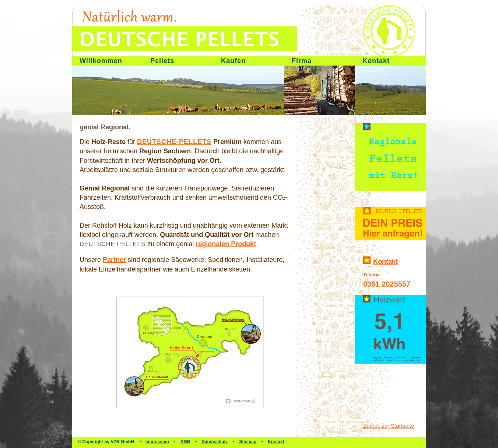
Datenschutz (215, 442)
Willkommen (101, 61)
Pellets (162, 61)
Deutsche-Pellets (174, 142)
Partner (114, 260)
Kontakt (376, 61)
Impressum (157, 442)
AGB (185, 442)
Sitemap (248, 442)
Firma (302, 61)
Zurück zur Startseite (389, 426)
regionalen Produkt (226, 244)
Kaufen (233, 61)
